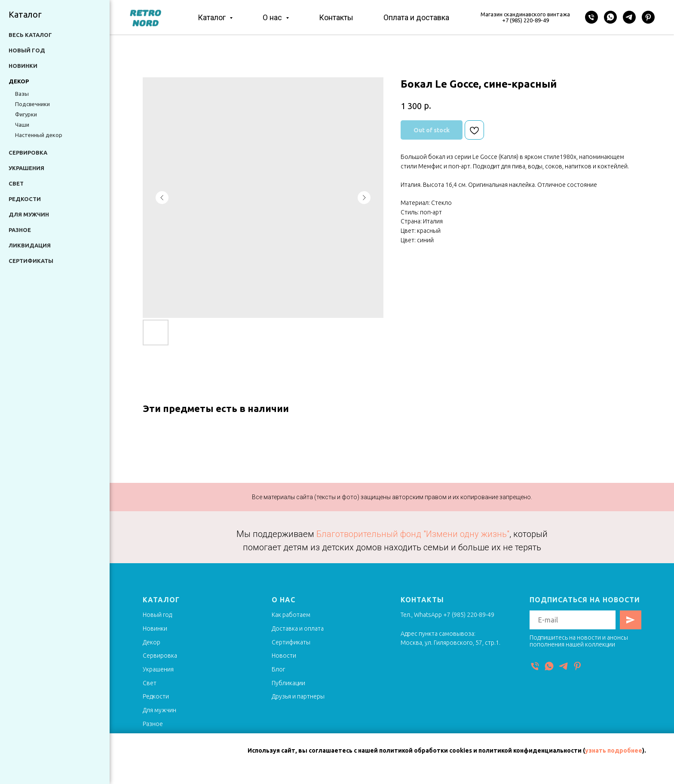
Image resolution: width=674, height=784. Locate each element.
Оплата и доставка (416, 17)
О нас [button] (273, 17)
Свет (16, 183)
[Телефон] (591, 17)
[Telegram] (629, 17)
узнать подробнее (614, 750)
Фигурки (26, 114)
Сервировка (28, 153)
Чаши (22, 125)
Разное (20, 230)
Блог (278, 669)
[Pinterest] (648, 17)
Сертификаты (31, 261)
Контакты (336, 17)
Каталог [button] (213, 17)
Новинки (23, 66)
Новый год (27, 50)
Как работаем (291, 615)
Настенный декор (39, 135)
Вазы (22, 94)
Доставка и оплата (298, 628)
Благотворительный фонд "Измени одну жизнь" (413, 534)
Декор (152, 642)
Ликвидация (30, 245)
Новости (284, 656)
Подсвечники (32, 104)
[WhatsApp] (610, 17)
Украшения (26, 168)
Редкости (25, 199)
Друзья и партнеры (298, 696)
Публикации (288, 683)
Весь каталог (30, 35)
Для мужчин (29, 214)
